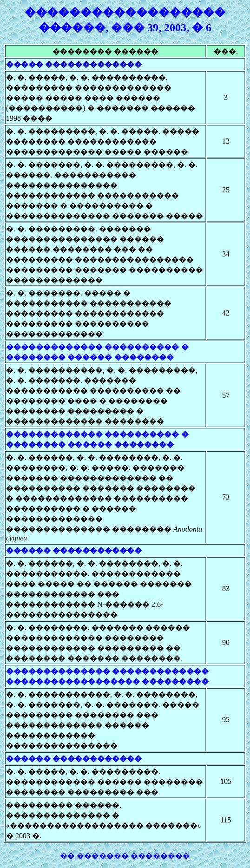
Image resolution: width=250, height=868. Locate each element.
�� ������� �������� (125, 856)
